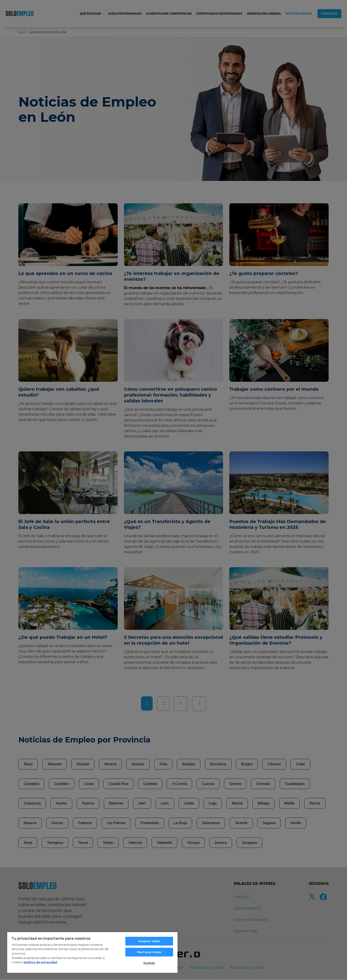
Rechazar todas (149, 952)
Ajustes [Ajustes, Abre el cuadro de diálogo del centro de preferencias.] (149, 963)
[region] (92, 952)
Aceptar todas (149, 941)
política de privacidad (40, 962)
